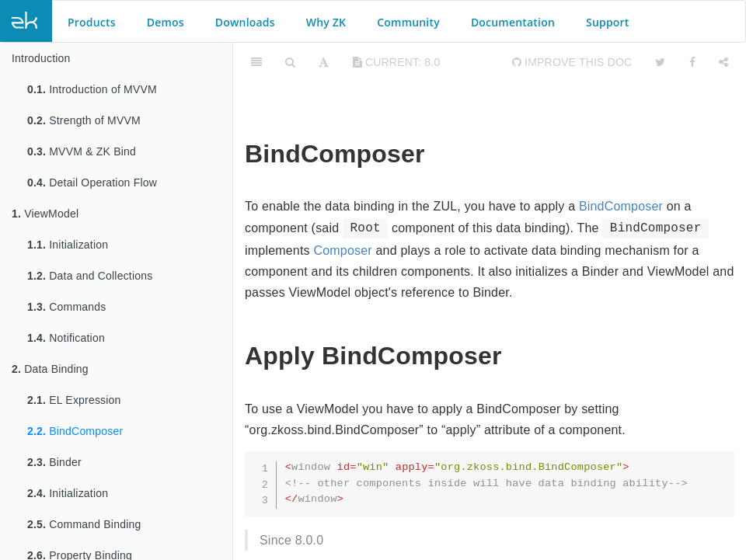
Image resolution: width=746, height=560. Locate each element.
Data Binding (50, 369)
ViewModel (45, 214)
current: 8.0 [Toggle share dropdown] (397, 62)
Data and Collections (90, 276)
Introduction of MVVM (92, 89)
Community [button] (408, 22)
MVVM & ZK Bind (82, 151)
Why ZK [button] (326, 22)
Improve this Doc (572, 62)
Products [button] (92, 22)
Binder (54, 462)
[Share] (723, 62)
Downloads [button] (245, 22)
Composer (342, 250)
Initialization (68, 245)
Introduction (41, 58)
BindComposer (75, 431)
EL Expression (74, 400)
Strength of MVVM (84, 120)
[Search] (290, 62)
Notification (66, 338)
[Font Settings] (324, 62)
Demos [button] (166, 22)
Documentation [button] (513, 22)
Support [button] (608, 22)
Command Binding (84, 524)
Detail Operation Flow (92, 183)
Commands (66, 307)
